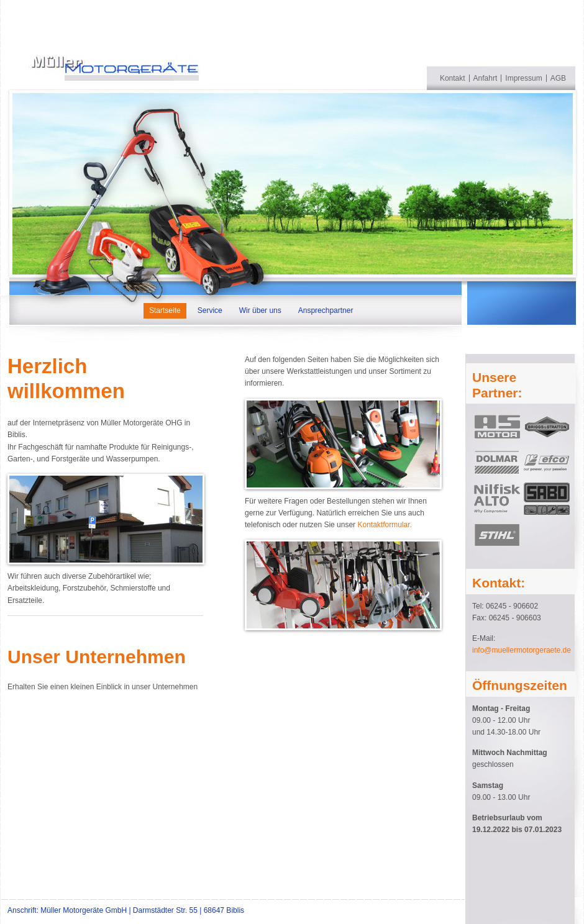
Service (210, 310)
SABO (547, 499)
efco (547, 463)
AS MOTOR (497, 427)
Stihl (497, 535)
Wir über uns (260, 310)
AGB (558, 78)
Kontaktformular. (384, 525)
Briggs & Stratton (547, 427)
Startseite (165, 310)
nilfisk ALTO (497, 499)
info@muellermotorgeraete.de (522, 650)
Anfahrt (486, 78)
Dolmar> (497, 463)
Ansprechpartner (326, 310)
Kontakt (453, 78)
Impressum (523, 78)
